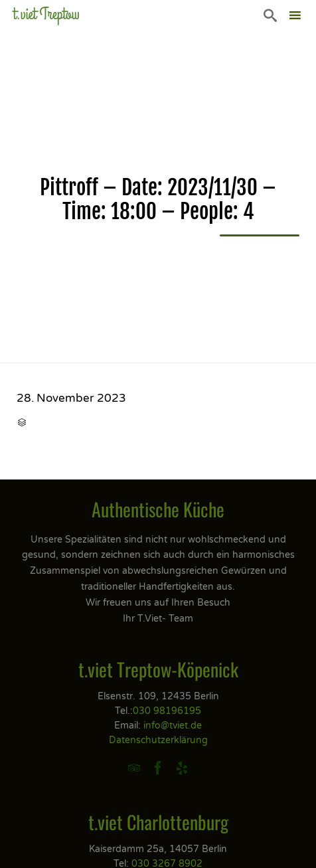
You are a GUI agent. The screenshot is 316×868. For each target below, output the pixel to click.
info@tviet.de (173, 726)
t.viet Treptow (46, 14)
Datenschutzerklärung (158, 740)
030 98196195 (167, 711)
